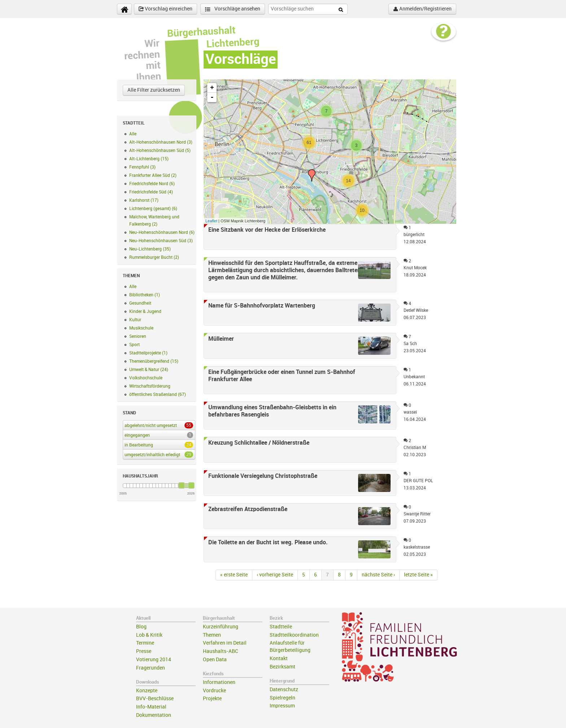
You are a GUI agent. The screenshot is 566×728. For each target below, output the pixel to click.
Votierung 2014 (154, 660)
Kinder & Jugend (145, 311)
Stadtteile (281, 627)
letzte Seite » (418, 575)
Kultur (135, 320)
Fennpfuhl (142, 167)
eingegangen (158, 435)
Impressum (282, 706)
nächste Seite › (378, 575)
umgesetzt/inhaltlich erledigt (158, 454)
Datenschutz (284, 690)
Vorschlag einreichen (166, 9)
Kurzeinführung (221, 627)
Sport (134, 345)
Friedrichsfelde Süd (151, 192)
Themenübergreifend (154, 361)
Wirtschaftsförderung (150, 386)
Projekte (212, 699)
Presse (144, 651)
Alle (133, 134)
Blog (141, 627)
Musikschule (141, 328)
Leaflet (211, 221)
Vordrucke (214, 691)
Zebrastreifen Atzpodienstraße (248, 509)
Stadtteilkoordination (294, 635)
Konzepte (147, 691)
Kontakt (279, 659)
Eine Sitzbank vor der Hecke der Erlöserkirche (267, 230)
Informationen (219, 682)
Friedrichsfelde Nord (152, 184)
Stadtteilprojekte (148, 353)
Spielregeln (282, 698)
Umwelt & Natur (149, 370)
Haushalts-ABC (221, 651)
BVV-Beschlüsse (155, 699)
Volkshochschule (146, 378)
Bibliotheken (145, 295)
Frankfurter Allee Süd (153, 175)
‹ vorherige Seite (275, 575)
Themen (212, 635)
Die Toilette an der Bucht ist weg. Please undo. (268, 542)
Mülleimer (221, 339)
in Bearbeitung (158, 445)
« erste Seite (234, 575)
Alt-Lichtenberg (149, 159)
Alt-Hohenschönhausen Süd (160, 151)
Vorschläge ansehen (233, 9)
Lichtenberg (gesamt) (153, 209)
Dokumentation (154, 715)
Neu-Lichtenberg (150, 249)
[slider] (182, 485)
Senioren (138, 336)
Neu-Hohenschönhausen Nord (162, 232)
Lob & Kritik (149, 635)
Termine (145, 643)
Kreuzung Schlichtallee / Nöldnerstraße (259, 443)
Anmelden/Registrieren (422, 9)
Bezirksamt (282, 667)
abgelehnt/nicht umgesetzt (158, 425)
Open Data (215, 660)
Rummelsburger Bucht (154, 257)
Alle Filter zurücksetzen (154, 90)
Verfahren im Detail (225, 643)
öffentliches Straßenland (158, 394)
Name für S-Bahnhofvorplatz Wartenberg (262, 306)
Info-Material (151, 707)
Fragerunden (151, 668)
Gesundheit (140, 303)
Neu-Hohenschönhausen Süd (161, 241)
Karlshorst (144, 200)
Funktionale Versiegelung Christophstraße (263, 476)
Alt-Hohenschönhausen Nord (161, 142)
